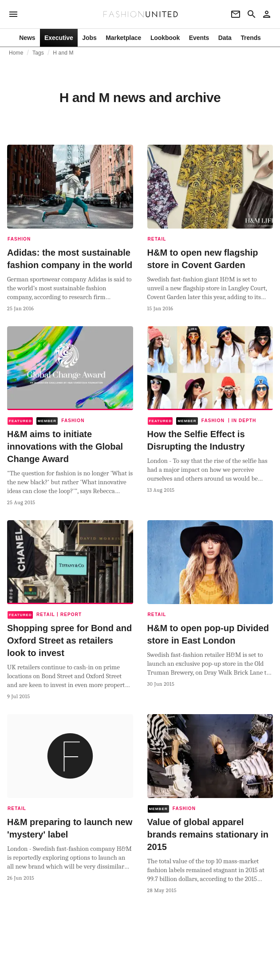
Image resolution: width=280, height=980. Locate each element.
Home (16, 53)
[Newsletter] (236, 14)
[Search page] (252, 14)
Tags (38, 53)
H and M (63, 53)
